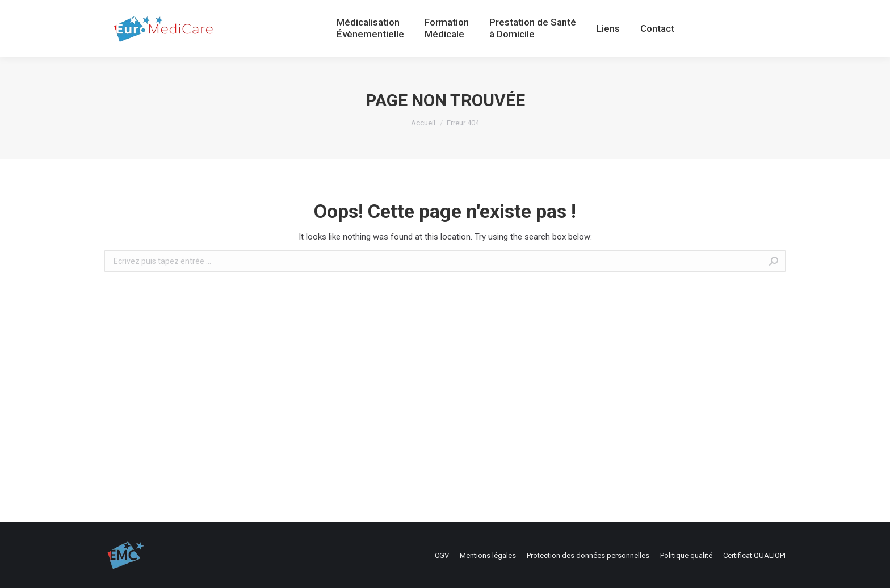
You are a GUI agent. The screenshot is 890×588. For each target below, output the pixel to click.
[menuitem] (370, 28)
